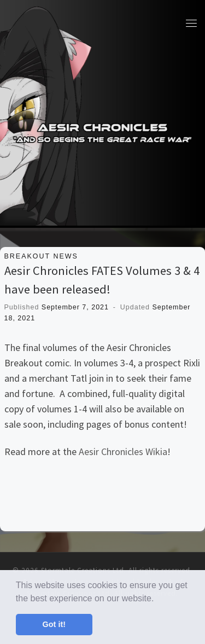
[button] (158, 599)
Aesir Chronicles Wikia (123, 452)
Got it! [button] (54, 624)
